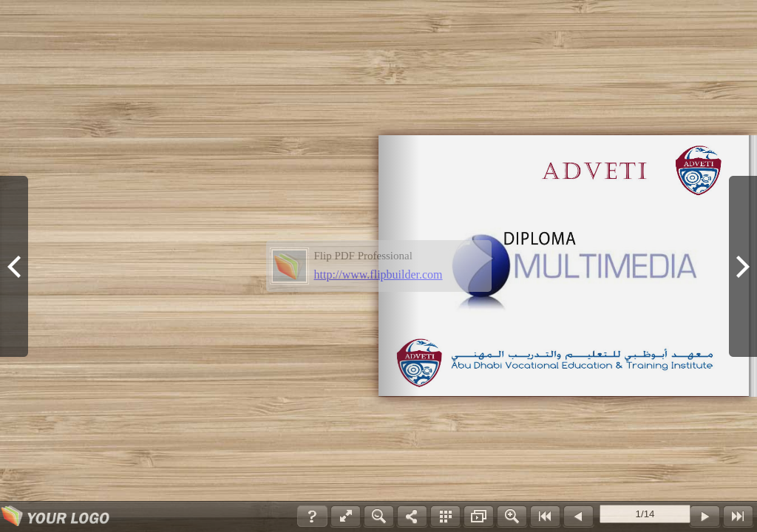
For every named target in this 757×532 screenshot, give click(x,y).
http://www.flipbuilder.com (378, 274)
